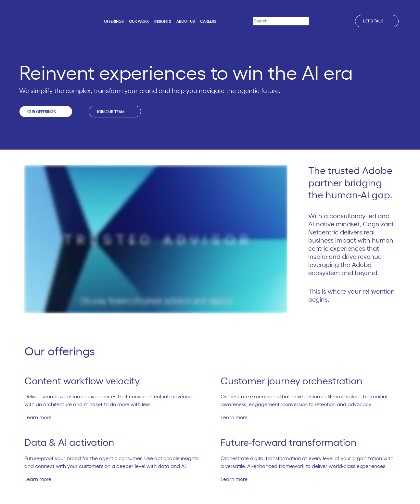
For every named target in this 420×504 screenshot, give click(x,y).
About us (186, 21)
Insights (163, 21)
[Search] (314, 21)
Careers (208, 21)
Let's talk (377, 21)
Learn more (41, 418)
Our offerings (46, 112)
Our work (139, 21)
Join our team (115, 112)
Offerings (114, 21)
